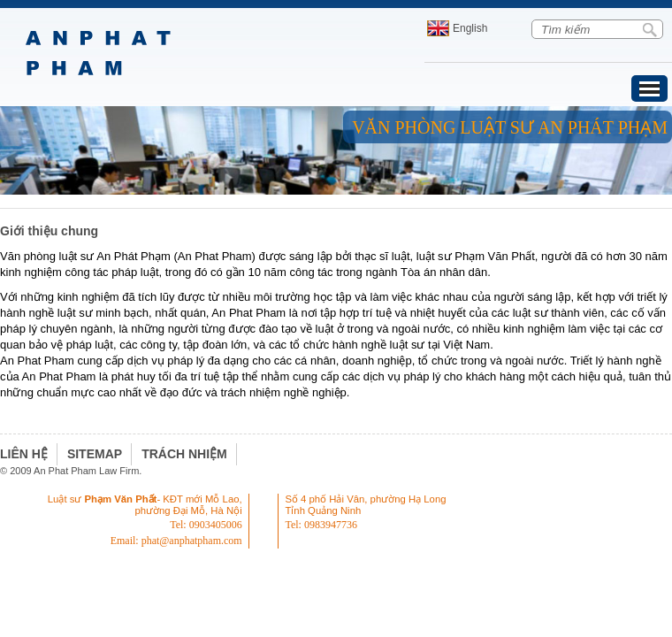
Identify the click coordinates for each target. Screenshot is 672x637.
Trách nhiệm (184, 454)
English (470, 28)
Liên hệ (24, 454)
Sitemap (95, 454)
